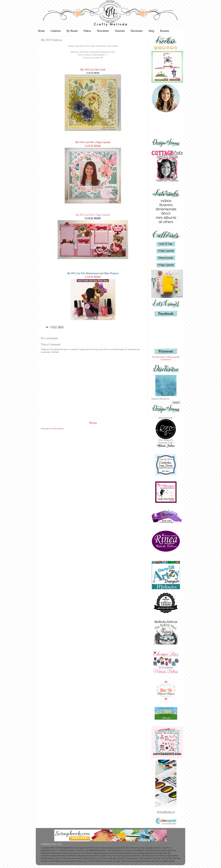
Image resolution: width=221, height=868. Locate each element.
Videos (87, 31)
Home (41, 31)
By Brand (72, 31)
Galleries (56, 31)
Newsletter (103, 31)
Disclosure (137, 31)
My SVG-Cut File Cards (93, 70)
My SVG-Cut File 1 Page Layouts (93, 142)
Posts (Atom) (58, 429)
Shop (151, 31)
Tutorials (120, 31)
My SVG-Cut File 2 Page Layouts (93, 215)
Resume (165, 31)
